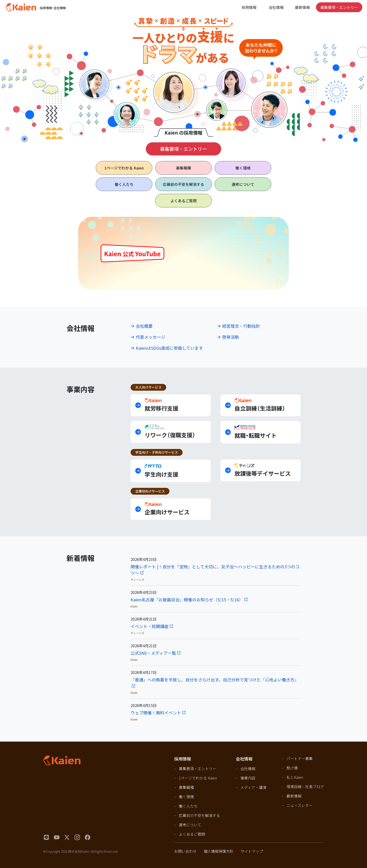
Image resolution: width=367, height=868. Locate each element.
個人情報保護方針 (219, 851)
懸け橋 (292, 768)
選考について (243, 184)
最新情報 (302, 7)
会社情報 (248, 769)
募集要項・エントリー (339, 7)
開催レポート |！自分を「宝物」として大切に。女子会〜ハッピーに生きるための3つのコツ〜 (215, 570)
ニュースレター (299, 805)
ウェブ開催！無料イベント (156, 713)
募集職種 (183, 168)
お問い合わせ (185, 851)
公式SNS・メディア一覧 (153, 653)
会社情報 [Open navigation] (276, 7)
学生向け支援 (161, 471)
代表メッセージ (150, 337)
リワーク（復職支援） (170, 432)
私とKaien (295, 777)
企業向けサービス (167, 509)
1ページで (124, 168)
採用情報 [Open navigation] (249, 7)
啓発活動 (231, 337)
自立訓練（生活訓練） (260, 405)
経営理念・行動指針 (241, 326)
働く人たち (124, 184)
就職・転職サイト (256, 432)
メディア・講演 (253, 787)
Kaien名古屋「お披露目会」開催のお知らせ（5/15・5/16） (187, 600)
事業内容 (248, 778)
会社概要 (144, 326)
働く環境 (243, 168)
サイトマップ (252, 851)
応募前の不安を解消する (183, 184)
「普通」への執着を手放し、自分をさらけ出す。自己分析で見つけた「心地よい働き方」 (215, 680)
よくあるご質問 (183, 201)
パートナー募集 (300, 758)
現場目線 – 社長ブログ (305, 787)
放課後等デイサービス (263, 470)
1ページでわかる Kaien (198, 778)
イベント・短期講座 (150, 626)
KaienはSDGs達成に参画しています (169, 348)
